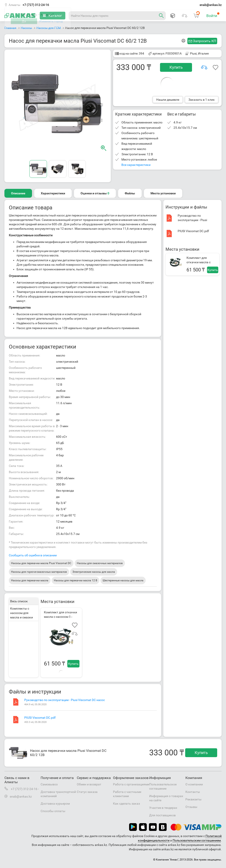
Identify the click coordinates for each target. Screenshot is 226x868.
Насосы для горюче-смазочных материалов (39, 572)
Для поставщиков (162, 815)
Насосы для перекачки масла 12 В (75, 580)
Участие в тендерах (163, 808)
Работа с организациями (131, 784)
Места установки (163, 193)
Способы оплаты (53, 811)
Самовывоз (49, 784)
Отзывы (191, 807)
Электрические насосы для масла (94, 572)
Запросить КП (204, 41)
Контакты (193, 792)
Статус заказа (87, 792)
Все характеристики (136, 165)
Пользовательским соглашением (197, 840)
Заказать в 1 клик (202, 100)
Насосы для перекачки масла (30, 580)
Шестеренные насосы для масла (123, 580)
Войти (213, 15)
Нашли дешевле (168, 100)
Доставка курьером (55, 804)
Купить (176, 67)
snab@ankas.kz (211, 5)
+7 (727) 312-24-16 (36, 5)
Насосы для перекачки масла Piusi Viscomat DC (41, 563)
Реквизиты (193, 799)
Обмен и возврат (89, 784)
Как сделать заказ (126, 804)
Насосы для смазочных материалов (100, 563)
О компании (194, 784)
